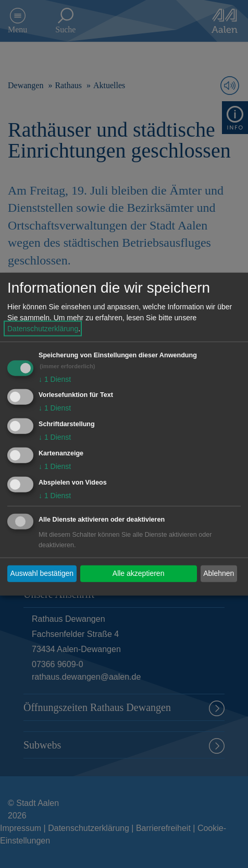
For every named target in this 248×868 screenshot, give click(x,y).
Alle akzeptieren (139, 573)
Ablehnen (219, 573)
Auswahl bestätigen (42, 573)
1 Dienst (55, 379)
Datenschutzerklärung (43, 328)
